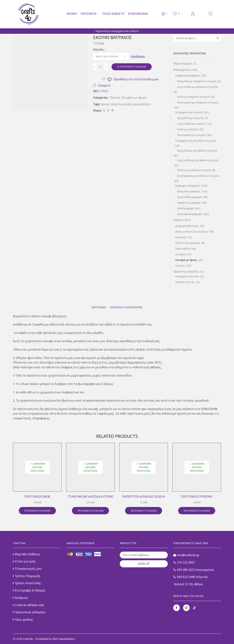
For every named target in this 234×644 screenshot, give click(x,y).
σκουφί (127, 104)
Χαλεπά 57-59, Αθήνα (188, 584)
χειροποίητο (142, 104)
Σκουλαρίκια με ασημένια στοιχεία (198, 102)
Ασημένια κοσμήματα (188, 75)
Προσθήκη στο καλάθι (133, 67)
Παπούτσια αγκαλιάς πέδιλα (144, 497)
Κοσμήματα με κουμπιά (189, 112)
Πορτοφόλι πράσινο (197, 497)
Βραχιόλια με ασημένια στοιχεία (197, 81)
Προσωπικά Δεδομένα (29, 612)
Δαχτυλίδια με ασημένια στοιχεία (197, 87)
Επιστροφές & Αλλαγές (29, 590)
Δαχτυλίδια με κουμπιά (191, 124)
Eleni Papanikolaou (64, 639)
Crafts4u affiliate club (28, 605)
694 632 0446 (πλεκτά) (191, 577)
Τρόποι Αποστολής (27, 583)
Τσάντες (180, 266)
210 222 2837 (184, 562)
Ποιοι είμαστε (113, 14)
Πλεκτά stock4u (185, 282)
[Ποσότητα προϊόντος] (100, 67)
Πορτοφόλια (183, 249)
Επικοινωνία (138, 14)
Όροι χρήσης (23, 619)
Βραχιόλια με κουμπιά (190, 118)
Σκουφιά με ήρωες (134, 98)
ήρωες (105, 104)
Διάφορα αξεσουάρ (187, 226)
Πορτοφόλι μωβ (37, 497)
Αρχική (72, 14)
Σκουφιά (180, 254)
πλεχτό (116, 104)
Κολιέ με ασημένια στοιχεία (194, 97)
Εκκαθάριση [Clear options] (138, 56)
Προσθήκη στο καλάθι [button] (37, 511)
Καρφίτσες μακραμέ (189, 203)
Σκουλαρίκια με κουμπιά (191, 135)
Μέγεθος (99, 50)
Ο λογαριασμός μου (27, 569)
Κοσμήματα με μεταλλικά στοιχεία (196, 141)
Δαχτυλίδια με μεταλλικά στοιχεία (198, 160)
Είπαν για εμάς (24, 561)
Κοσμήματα (182, 70)
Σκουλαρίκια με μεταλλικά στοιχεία (198, 176)
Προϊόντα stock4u (186, 272)
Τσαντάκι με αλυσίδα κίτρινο (91, 497)
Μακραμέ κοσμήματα (188, 186)
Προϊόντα (90, 14)
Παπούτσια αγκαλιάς (188, 243)
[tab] (99, 307)
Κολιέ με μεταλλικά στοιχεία (194, 170)
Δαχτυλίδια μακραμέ (189, 197)
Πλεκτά (115, 98)
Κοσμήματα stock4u (187, 276)
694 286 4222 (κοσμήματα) (194, 570)
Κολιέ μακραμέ (186, 208)
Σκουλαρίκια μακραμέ (190, 214)
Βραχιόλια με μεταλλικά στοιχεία (197, 150)
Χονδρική (20, 598)
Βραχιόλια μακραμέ (189, 191)
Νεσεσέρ (181, 237)
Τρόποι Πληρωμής (27, 576)
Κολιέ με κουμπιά (187, 129)
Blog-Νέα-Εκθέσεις (27, 554)
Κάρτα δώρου (183, 63)
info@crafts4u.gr (186, 555)
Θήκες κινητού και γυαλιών (191, 232)
